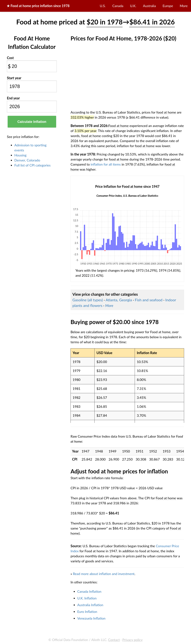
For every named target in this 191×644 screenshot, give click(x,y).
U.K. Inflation (87, 598)
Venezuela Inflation (91, 618)
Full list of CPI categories (32, 165)
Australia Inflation (90, 605)
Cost (10, 58)
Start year (14, 78)
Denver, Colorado (27, 160)
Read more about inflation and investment (104, 574)
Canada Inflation (89, 591)
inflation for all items (106, 164)
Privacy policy (132, 640)
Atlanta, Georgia (119, 300)
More (184, 6)
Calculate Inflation (32, 122)
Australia (149, 6)
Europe (168, 6)
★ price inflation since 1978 (38, 6)
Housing (20, 155)
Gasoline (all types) (88, 300)
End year (13, 98)
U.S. (103, 6)
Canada (118, 6)
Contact (114, 640)
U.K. (133, 6)
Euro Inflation (87, 612)
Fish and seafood (149, 300)
